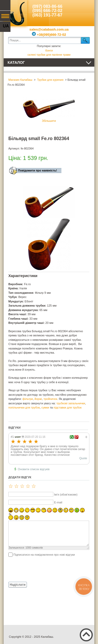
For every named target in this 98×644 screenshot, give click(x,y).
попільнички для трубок (24, 407)
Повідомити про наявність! (38, 170)
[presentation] (48, 569)
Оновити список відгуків (34, 469)
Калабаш (15, 13)
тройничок (50, 399)
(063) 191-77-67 (47, 15)
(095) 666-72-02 (47, 11)
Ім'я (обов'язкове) (66, 494)
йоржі (38, 399)
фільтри (28, 399)
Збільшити (49, 110)
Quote (83, 458)
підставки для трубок (68, 407)
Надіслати (18, 585)
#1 (12, 437)
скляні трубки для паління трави (49, 55)
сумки (45, 407)
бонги (49, 50)
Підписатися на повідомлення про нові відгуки (44, 555)
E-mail (58, 502)
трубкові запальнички (71, 403)
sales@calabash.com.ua (49, 29)
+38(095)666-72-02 (49, 35)
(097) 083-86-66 (47, 6)
